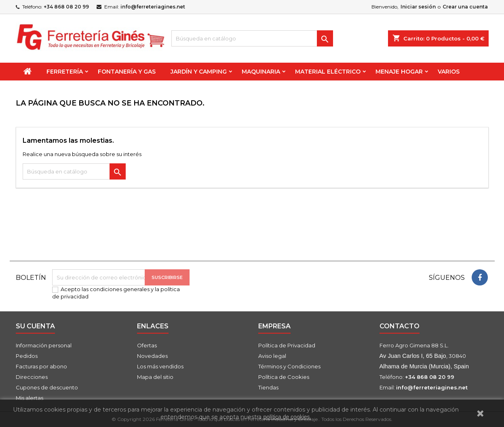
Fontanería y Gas (127, 72)
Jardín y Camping (199, 72)
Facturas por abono (41, 366)
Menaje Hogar (399, 72)
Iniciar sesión (418, 7)
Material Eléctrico (328, 72)
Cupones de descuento (47, 387)
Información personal (44, 345)
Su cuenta (35, 326)
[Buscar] (252, 38)
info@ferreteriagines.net (153, 7)
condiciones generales (120, 289)
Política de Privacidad (287, 345)
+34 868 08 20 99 (66, 7)
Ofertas (147, 345)
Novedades (152, 356)
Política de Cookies (284, 377)
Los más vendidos (160, 366)
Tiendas (268, 387)
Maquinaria (261, 72)
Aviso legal (272, 356)
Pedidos (27, 356)
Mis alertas (30, 398)
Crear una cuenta (465, 7)
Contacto (400, 326)
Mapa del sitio (155, 377)
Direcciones (32, 377)
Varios (449, 72)
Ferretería (65, 72)
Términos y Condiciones (289, 366)
